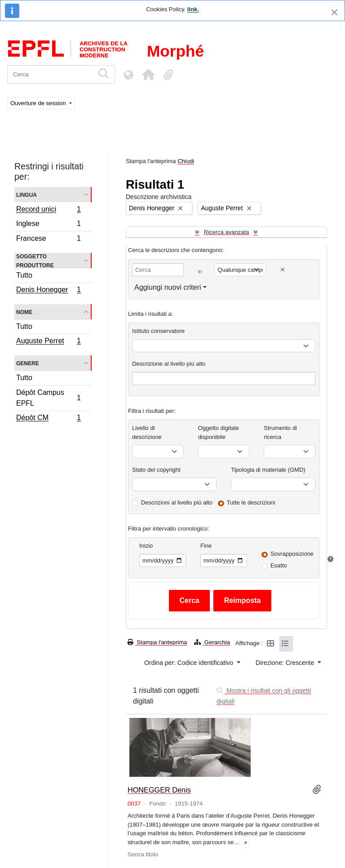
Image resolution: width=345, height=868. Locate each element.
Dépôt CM (48, 419)
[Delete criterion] (283, 270)
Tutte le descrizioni (251, 503)
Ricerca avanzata (226, 232)
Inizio (146, 546)
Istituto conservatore (158, 331)
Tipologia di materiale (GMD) (268, 470)
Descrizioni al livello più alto (177, 503)
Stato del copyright (156, 470)
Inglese (48, 225)
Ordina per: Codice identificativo (190, 663)
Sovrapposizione (292, 554)
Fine (206, 546)
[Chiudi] (334, 12)
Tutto (24, 275)
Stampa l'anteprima (157, 642)
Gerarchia (212, 642)
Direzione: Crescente (286, 663)
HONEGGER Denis (159, 790)
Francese (48, 239)
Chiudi (186, 161)
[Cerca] (51, 74)
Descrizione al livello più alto (169, 364)
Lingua (27, 194)
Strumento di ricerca (280, 432)
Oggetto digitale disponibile (219, 432)
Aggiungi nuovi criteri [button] (168, 287)
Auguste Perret (48, 342)
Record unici (48, 210)
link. (193, 9)
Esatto (279, 565)
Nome (24, 312)
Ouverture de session (39, 103)
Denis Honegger (48, 291)
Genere (28, 363)
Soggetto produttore (35, 261)
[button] (148, 75)
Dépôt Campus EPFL (48, 398)
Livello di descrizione (147, 432)
